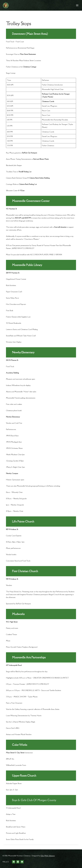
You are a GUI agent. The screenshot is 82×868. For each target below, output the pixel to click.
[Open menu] (77, 5)
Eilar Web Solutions (48, 856)
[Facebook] (14, 862)
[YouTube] (22, 862)
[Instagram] (18, 862)
